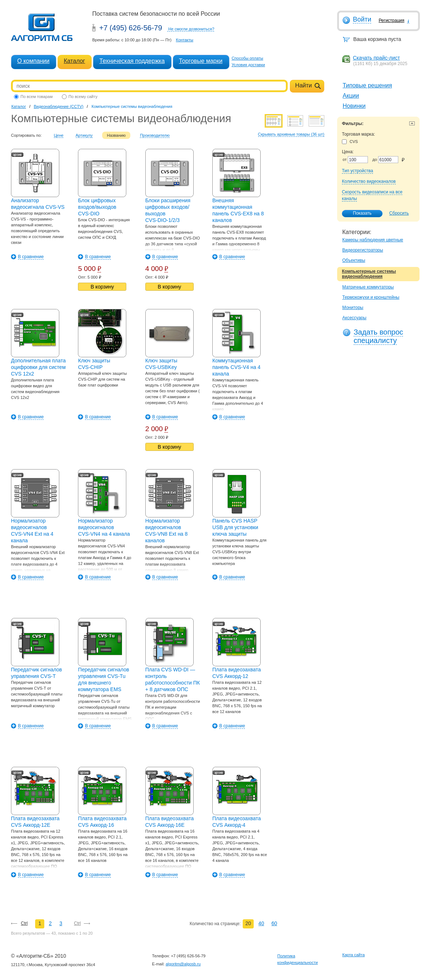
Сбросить (399, 213)
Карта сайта (353, 955)
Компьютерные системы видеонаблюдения (369, 274)
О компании (33, 61)
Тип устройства (357, 171)
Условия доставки (248, 65)
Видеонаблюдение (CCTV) (59, 106)
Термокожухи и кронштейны (371, 297)
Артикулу (84, 135)
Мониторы (353, 308)
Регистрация (391, 20)
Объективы (354, 260)
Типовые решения (367, 85)
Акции (351, 96)
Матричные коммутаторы (368, 287)
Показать (358, 214)
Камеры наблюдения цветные (373, 240)
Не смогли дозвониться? (191, 29)
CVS (350, 142)
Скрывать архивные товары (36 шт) (291, 134)
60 (274, 923)
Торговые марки (201, 61)
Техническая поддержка (132, 61)
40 (261, 923)
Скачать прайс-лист (376, 58)
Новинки (354, 106)
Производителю (155, 135)
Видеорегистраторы (363, 250)
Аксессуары (354, 318)
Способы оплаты (247, 58)
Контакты (184, 40)
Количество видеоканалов (369, 181)
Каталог (74, 61)
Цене (59, 135)
